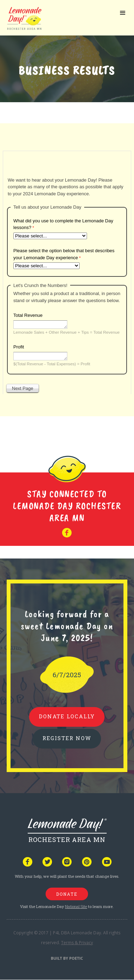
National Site (76, 906)
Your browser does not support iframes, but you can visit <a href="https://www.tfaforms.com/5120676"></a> (67, 271)
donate (67, 894)
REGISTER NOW (67, 738)
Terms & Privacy (77, 943)
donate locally (67, 716)
